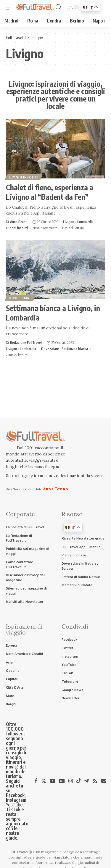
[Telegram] (87, 781)
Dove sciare (20, 298)
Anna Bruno (19, 222)
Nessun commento (45, 228)
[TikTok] (79, 781)
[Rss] (95, 781)
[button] (11, 7)
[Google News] (62, 781)
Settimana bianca (75, 349)
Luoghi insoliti (24, 177)
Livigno (69, 222)
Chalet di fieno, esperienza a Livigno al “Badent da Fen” (50, 192)
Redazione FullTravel (26, 343)
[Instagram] (71, 781)
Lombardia (85, 222)
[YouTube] (53, 781)
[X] (44, 781)
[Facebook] (36, 781)
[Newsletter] (104, 781)
